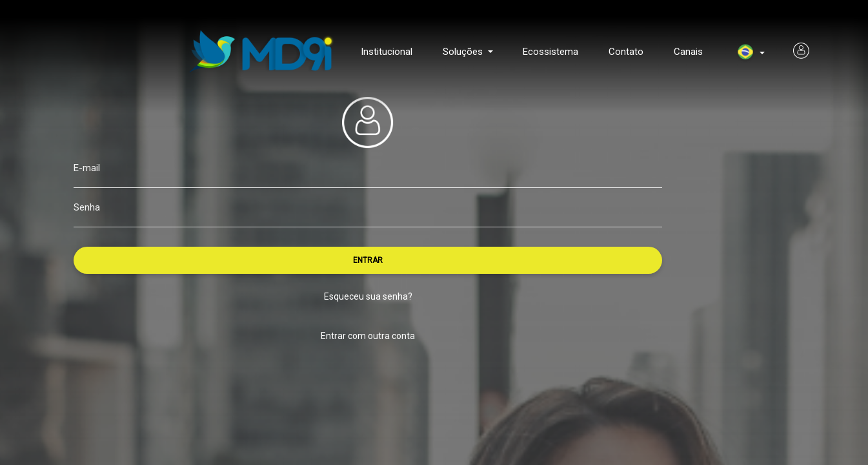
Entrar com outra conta (368, 336)
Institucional (387, 52)
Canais (688, 52)
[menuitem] (745, 53)
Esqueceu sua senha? (368, 296)
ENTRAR (368, 260)
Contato (626, 52)
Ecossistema (550, 52)
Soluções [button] (464, 52)
